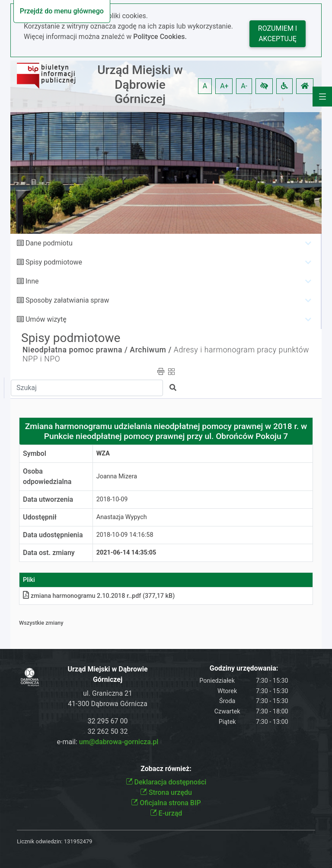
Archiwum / (151, 350)
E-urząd (166, 813)
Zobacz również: (166, 769)
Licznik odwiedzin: (40, 841)
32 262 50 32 (108, 731)
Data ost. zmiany (49, 553)
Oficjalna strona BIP (166, 803)
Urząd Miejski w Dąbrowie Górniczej (140, 84)
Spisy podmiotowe (54, 262)
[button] (264, 86)
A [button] (205, 86)
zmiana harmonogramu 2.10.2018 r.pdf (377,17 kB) (99, 596)
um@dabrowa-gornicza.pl (119, 742)
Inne (32, 281)
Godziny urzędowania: (244, 668)
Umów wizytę (46, 319)
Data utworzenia (48, 499)
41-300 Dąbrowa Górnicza (108, 704)
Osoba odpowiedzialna (47, 476)
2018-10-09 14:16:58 (125, 535)
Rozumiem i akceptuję (278, 34)
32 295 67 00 (108, 721)
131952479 (78, 841)
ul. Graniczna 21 (108, 693)
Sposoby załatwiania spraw (67, 300)
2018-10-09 (112, 499)
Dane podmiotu (49, 243)
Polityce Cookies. (160, 37)
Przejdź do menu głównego (62, 11)
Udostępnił (40, 517)
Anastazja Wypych (122, 517)
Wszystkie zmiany (41, 623)
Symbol (35, 453)
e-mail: (108, 742)
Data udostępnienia (53, 535)
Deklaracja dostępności (166, 782)
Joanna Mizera (117, 476)
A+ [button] (224, 86)
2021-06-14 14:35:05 (126, 553)
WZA (103, 453)
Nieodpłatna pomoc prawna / (75, 350)
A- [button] (244, 86)
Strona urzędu (166, 792)
